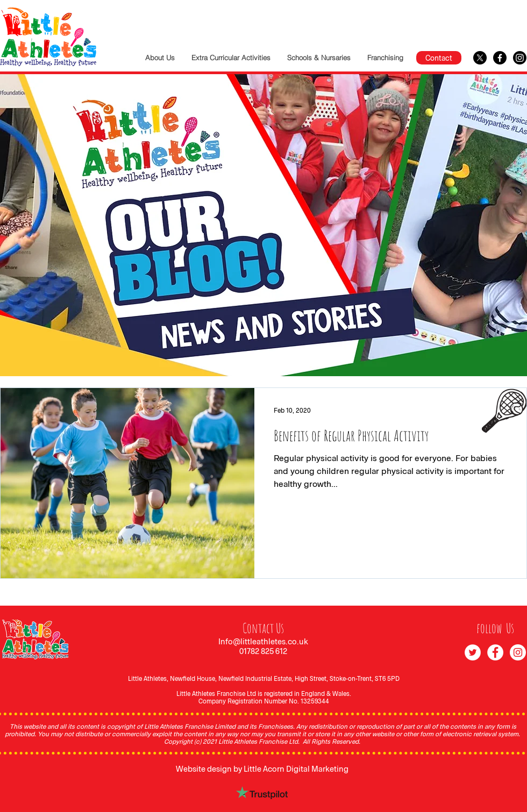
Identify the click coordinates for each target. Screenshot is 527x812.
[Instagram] (520, 58)
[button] (231, 58)
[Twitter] (473, 652)
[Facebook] (500, 58)
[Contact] (439, 58)
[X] (480, 58)
